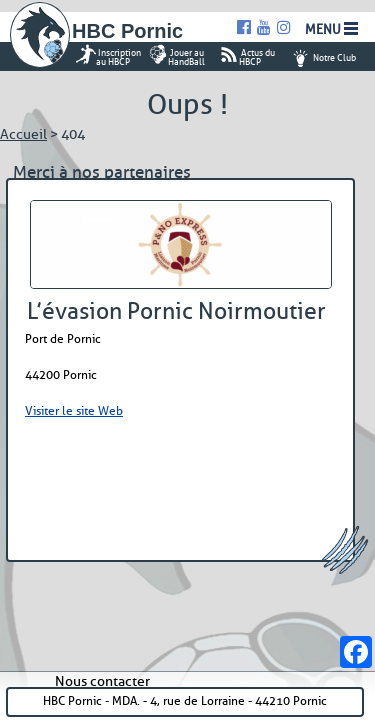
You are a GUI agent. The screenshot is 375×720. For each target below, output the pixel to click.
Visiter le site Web (74, 410)
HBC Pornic (127, 31)
